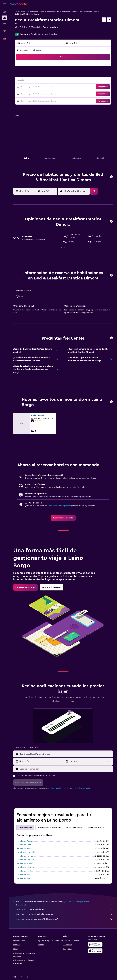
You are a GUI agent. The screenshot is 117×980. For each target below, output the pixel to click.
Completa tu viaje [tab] (96, 828)
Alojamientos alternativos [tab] (49, 828)
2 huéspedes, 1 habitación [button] (30, 50)
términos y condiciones (56, 788)
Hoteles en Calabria (69, 12)
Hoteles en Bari (23, 875)
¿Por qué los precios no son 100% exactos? (64, 919)
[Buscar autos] (5, 24)
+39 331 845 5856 (23, 30)
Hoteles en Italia (53, 12)
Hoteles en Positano (26, 864)
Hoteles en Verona (25, 856)
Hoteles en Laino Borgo (88, 12)
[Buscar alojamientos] (5, 18)
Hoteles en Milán (24, 845)
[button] (5, 4)
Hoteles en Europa (37, 12)
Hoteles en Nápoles (25, 867)
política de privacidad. (81, 788)
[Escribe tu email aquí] (66, 769)
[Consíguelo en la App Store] (95, 951)
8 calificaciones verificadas (44, 34)
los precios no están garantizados (77, 902)
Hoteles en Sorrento (26, 860)
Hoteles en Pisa (23, 878)
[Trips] (5, 31)
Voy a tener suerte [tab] (74, 828)
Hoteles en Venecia (25, 849)
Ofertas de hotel (21, 12)
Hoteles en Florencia (26, 852)
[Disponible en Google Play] (95, 944)
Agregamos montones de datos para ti (64, 914)
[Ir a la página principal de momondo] (18, 4)
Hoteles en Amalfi (24, 871)
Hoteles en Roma (24, 841)
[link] (63, 518)
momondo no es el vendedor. (64, 909)
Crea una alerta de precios (59, 506)
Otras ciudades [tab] (25, 828)
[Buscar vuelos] (5, 12)
